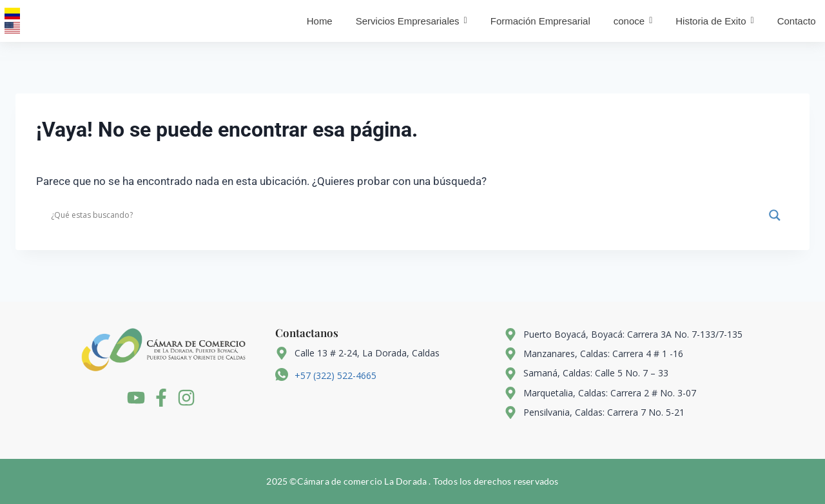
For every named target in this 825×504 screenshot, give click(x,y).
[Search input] (407, 215)
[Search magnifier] (775, 215)
